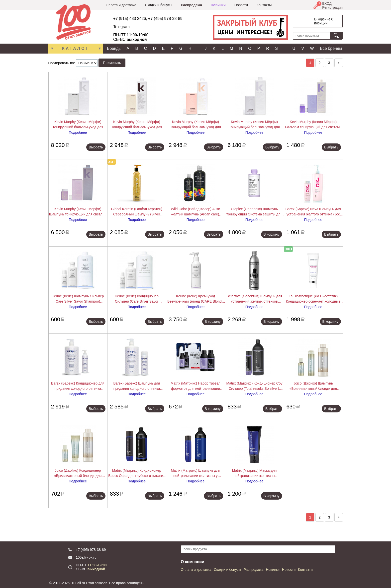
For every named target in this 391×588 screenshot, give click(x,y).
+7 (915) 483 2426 (130, 19)
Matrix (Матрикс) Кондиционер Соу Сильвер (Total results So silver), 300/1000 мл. (254, 386)
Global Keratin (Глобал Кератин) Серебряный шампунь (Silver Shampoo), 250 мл (137, 212)
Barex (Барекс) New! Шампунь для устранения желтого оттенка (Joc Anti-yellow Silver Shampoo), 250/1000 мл (313, 212)
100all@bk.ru (86, 557)
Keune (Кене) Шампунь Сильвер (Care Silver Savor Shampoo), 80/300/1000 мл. (78, 299)
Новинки (218, 5)
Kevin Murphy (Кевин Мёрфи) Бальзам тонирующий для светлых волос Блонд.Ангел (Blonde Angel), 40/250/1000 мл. (313, 125)
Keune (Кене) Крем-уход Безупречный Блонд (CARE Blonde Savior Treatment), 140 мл (195, 299)
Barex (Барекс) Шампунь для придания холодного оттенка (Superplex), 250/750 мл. (137, 386)
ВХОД (327, 3)
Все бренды (331, 48)
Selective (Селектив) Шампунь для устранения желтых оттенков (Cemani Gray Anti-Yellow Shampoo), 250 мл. (254, 299)
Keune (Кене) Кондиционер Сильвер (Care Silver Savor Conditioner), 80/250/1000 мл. (137, 299)
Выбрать (96, 147)
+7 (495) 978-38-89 (165, 19)
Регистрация (332, 7)
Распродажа (191, 5)
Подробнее (78, 132)
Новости (241, 5)
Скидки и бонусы (158, 5)
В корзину (272, 234)
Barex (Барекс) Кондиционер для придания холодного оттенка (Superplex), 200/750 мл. (78, 386)
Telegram (121, 27)
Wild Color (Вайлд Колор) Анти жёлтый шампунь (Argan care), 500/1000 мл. (195, 212)
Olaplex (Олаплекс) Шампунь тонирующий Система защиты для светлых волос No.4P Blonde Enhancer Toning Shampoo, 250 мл (254, 212)
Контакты (264, 5)
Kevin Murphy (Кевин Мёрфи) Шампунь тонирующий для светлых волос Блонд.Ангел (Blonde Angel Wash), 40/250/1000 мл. (78, 212)
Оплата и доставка (121, 5)
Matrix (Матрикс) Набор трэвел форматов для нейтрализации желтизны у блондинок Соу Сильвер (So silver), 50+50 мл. (195, 386)
